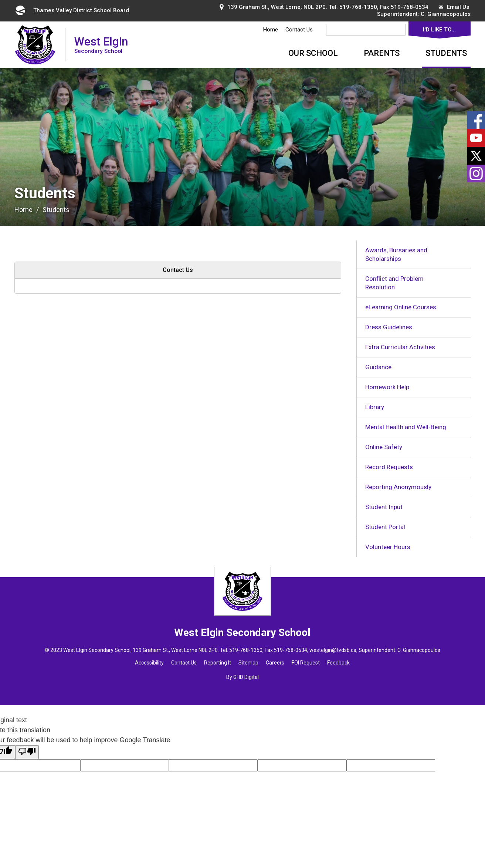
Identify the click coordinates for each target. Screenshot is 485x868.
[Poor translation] (27, 752)
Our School (313, 53)
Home (271, 30)
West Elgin (101, 45)
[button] (401, 209)
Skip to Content (0, 0)
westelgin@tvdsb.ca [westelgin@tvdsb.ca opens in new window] (333, 650)
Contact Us (299, 30)
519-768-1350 (358, 7)
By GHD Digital (243, 677)
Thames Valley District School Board (72, 10)
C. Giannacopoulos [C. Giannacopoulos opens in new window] (446, 14)
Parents (382, 53)
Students (446, 53)
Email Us (454, 7)
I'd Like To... (439, 30)
